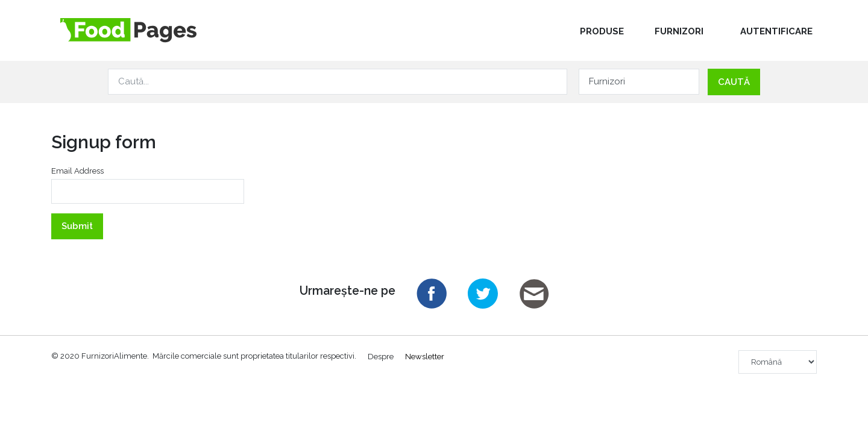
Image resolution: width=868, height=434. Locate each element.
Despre (381, 356)
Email (534, 294)
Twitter (483, 294)
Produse (602, 31)
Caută (734, 82)
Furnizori (679, 31)
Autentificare (776, 31)
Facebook (432, 294)
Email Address (77, 171)
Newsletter (425, 356)
